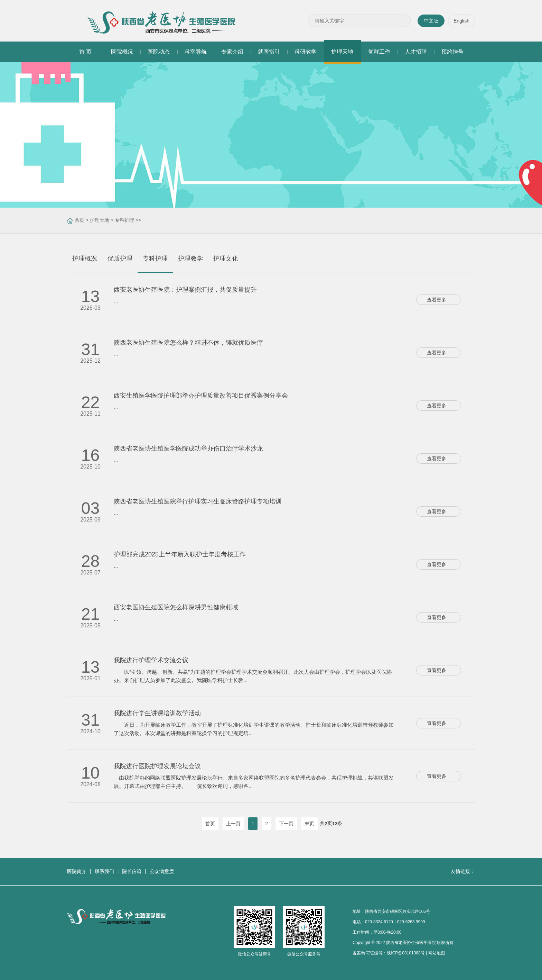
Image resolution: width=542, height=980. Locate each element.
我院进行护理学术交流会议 (151, 660)
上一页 (233, 824)
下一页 (286, 824)
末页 (309, 824)
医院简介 (77, 871)
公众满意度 (162, 871)
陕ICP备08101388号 (406, 953)
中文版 (431, 21)
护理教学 (190, 258)
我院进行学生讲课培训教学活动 (157, 713)
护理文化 (226, 258)
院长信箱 (132, 871)
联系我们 (104, 871)
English (461, 21)
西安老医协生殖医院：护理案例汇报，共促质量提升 (185, 290)
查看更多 (439, 300)
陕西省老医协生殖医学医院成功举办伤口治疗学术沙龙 (188, 448)
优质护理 (120, 258)
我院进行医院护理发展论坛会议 (157, 766)
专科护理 (124, 220)
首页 (80, 220)
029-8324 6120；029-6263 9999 (395, 922)
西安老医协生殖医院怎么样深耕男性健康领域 (176, 607)
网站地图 (437, 953)
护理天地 (100, 220)
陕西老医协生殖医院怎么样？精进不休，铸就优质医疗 (188, 343)
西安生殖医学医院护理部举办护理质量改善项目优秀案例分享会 (201, 396)
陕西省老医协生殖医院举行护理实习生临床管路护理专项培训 (198, 501)
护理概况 (85, 258)
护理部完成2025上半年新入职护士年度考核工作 (180, 554)
